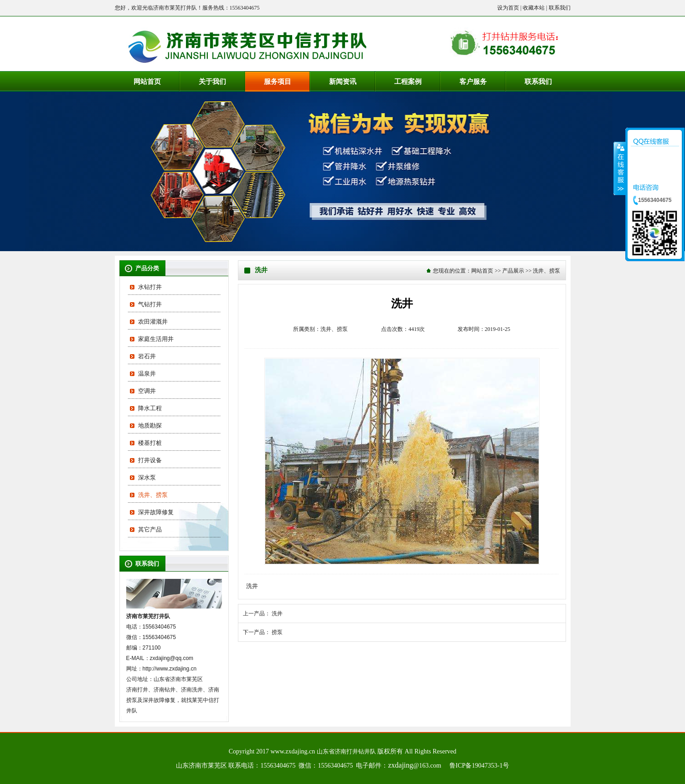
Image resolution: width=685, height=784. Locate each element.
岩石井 (147, 356)
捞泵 (277, 632)
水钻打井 (150, 287)
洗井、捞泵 (153, 495)
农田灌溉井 (153, 322)
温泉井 (147, 374)
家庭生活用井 (156, 339)
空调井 (147, 391)
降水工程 (150, 408)
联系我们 (560, 8)
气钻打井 (150, 304)
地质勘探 (150, 426)
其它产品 (150, 529)
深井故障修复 (156, 512)
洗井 (277, 614)
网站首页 (482, 271)
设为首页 (508, 8)
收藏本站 (534, 8)
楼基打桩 (150, 443)
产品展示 (513, 271)
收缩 (620, 168)
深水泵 (147, 477)
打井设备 (150, 460)
